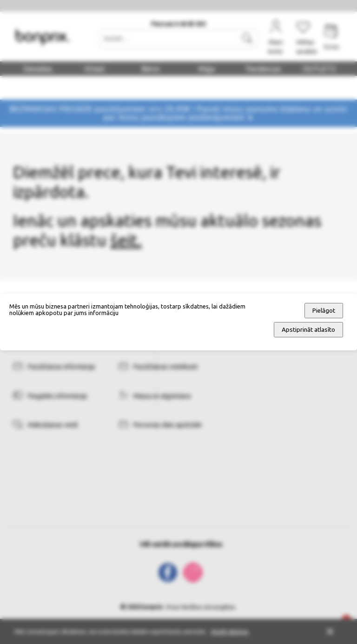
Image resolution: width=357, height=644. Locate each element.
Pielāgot (324, 311)
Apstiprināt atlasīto (308, 330)
